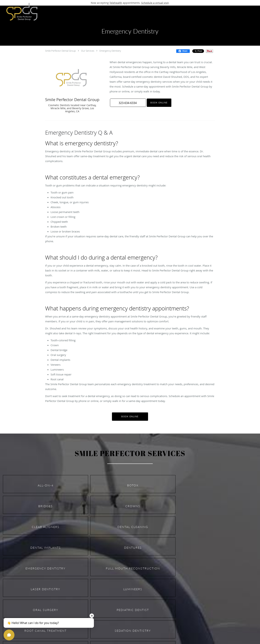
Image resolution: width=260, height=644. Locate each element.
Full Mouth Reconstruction (133, 568)
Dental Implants (46, 548)
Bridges (45, 506)
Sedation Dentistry (133, 631)
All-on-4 (46, 485)
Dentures (133, 548)
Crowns (133, 506)
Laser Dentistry (45, 589)
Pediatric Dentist (133, 610)
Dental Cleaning (133, 527)
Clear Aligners (46, 527)
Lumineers (133, 589)
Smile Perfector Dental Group (60, 51)
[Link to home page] (20, 12)
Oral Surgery (46, 610)
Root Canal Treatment (45, 631)
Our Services (88, 51)
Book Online (159, 103)
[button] (128, 103)
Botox (133, 485)
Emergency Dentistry (110, 51)
